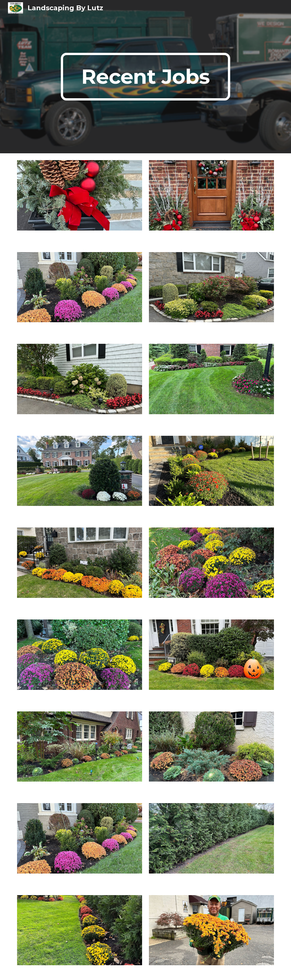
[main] (145, 77)
